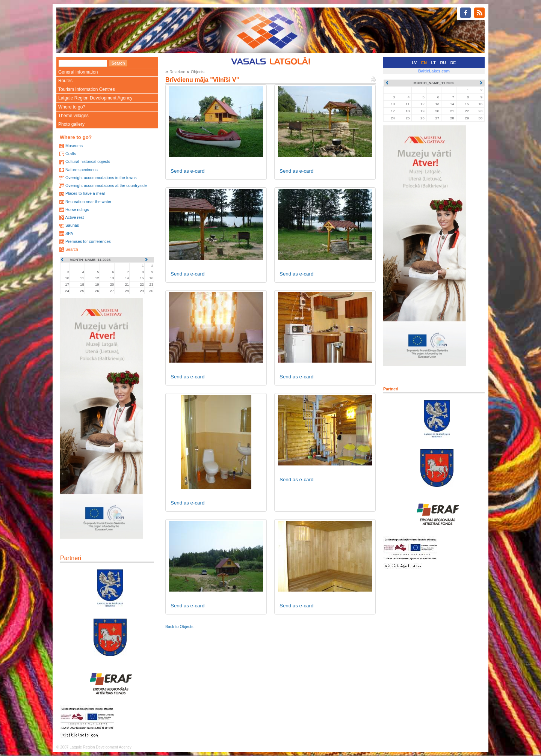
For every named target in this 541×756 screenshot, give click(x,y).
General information (78, 72)
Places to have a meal (85, 193)
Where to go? (72, 107)
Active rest (74, 217)
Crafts (71, 154)
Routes (65, 81)
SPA (69, 233)
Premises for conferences (88, 241)
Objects (198, 72)
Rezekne (177, 72)
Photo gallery (71, 124)
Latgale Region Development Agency (95, 98)
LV (415, 63)
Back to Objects (179, 626)
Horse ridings (77, 209)
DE (453, 63)
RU (443, 63)
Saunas (72, 225)
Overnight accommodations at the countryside (106, 185)
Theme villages (73, 116)
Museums (74, 146)
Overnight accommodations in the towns (101, 178)
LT (434, 63)
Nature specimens (82, 170)
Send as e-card (187, 171)
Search (72, 249)
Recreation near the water (88, 202)
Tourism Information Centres (87, 89)
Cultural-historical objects (88, 161)
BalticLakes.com (434, 71)
